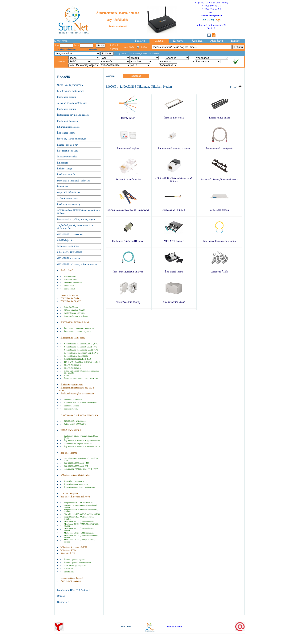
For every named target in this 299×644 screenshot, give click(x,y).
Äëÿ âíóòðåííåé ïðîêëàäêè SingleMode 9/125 (82, 440)
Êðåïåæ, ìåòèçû (65, 169)
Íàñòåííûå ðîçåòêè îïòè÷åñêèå (76, 316)
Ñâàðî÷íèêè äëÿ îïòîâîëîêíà (70, 85)
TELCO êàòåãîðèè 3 (72, 368)
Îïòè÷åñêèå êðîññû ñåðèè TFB (76, 466)
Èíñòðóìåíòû (69, 572)
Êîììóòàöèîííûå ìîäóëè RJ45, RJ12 (77, 332)
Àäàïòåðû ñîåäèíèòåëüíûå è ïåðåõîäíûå (79, 487)
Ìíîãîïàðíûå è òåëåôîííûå (73, 283)
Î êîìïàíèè (140, 41)
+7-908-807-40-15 (211, 6)
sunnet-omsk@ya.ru (211, 16)
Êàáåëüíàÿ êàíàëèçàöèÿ (69, 204)
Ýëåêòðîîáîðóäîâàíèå (67, 199)
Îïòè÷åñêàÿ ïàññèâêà (67, 121)
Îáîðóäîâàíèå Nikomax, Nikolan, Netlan (77, 264)
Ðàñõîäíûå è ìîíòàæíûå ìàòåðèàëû (74, 181)
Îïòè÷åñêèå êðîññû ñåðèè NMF (77, 463)
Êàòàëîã (159, 41)
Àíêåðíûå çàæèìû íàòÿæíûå (75, 560)
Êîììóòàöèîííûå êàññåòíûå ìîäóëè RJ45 (79, 328)
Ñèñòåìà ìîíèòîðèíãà (69, 295)
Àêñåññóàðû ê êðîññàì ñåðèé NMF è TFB (81, 469)
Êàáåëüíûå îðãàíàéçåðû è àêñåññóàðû (77, 394)
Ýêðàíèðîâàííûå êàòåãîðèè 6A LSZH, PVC (81, 344)
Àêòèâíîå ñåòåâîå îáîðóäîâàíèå (72, 103)
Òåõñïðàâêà (216, 41)
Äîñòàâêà (197, 41)
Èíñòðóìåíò (63, 163)
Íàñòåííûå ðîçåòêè (71, 307)
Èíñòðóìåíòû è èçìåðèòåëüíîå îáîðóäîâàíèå (79, 415)
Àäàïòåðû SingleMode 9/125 (76, 481)
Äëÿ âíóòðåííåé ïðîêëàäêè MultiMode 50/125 (82, 447)
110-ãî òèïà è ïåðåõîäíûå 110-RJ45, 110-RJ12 (82, 362)
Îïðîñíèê (235, 41)
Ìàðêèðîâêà (62, 187)
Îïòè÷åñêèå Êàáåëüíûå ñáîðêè (74, 547)
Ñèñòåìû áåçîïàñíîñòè (68, 246)
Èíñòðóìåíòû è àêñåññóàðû (75, 421)
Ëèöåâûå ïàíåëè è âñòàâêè (74, 313)
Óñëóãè (61, 596)
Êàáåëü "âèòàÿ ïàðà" (67, 145)
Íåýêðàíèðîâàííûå (71, 280)
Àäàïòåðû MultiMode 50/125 (76, 484)
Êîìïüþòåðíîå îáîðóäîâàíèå (70, 252)
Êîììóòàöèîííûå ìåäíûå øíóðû (73, 338)
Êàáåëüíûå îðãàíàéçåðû (73, 400)
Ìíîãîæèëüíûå (69, 286)
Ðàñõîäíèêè (69, 569)
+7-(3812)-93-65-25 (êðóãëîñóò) (211, 3)
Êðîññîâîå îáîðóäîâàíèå (68, 127)
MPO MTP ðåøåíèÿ (69, 494)
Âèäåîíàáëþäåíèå (65, 240)
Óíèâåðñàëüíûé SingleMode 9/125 (78, 444)
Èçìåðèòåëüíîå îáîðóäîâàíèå (71, 91)
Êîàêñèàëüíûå (70, 289)
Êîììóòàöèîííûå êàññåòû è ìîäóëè (75, 322)
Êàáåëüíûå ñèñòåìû (67, 175)
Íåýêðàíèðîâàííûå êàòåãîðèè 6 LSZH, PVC (81, 353)
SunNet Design (175, 627)
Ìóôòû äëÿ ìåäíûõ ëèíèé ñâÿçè (72, 139)
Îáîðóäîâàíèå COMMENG (70, 234)
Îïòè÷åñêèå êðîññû (66, 109)
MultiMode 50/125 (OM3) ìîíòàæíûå (79, 533)
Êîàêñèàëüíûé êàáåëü (68, 151)
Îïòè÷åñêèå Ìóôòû (68, 551)
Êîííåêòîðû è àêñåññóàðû (72, 385)
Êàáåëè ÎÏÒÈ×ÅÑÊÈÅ (71, 430)
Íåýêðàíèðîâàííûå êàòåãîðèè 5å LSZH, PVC (82, 378)
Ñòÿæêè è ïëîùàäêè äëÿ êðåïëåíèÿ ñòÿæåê (81, 403)
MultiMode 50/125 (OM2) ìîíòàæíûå (79, 521)
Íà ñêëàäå (136, 76)
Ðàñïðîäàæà (63, 602)
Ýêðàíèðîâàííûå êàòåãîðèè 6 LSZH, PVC (80, 347)
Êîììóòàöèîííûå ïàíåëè (70, 298)
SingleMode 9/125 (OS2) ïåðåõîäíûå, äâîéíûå (82, 514)
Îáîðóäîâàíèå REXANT (69, 258)
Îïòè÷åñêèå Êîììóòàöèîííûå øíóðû (75, 497)
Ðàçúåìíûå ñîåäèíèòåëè (68, 192)
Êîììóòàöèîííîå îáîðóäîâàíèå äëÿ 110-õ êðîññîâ (174, 180)
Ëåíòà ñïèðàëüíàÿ (71, 409)
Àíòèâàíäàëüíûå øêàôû (71, 581)
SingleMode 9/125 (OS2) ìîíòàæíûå (78, 503)
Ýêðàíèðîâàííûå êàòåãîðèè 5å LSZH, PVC (81, 350)
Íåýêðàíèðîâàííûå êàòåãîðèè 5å (76, 356)
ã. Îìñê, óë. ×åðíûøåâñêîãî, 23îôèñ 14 (211, 26)
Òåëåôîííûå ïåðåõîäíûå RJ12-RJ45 (78, 359)
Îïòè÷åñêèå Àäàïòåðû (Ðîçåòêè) (75, 475)
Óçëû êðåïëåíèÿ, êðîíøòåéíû (75, 566)
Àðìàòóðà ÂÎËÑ (68, 554)
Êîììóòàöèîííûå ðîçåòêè (71, 301)
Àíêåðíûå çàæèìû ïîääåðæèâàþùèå (77, 563)
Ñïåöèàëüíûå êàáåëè (67, 157)
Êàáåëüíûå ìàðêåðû (72, 406)
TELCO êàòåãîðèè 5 (72, 365)
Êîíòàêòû (178, 41)
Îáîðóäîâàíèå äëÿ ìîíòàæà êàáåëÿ (73, 115)
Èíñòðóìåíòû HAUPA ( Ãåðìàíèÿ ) (74, 590)
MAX (211, 12)
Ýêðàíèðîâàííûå (70, 277)
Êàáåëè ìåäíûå (67, 271)
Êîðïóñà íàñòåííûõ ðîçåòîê (74, 310)
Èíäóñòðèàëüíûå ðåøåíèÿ (72, 578)
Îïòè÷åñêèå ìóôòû (66, 133)
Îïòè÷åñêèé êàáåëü (66, 97)
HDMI (67, 375)
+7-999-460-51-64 (211, 9)
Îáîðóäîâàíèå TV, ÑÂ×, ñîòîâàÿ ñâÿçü (76, 220)
